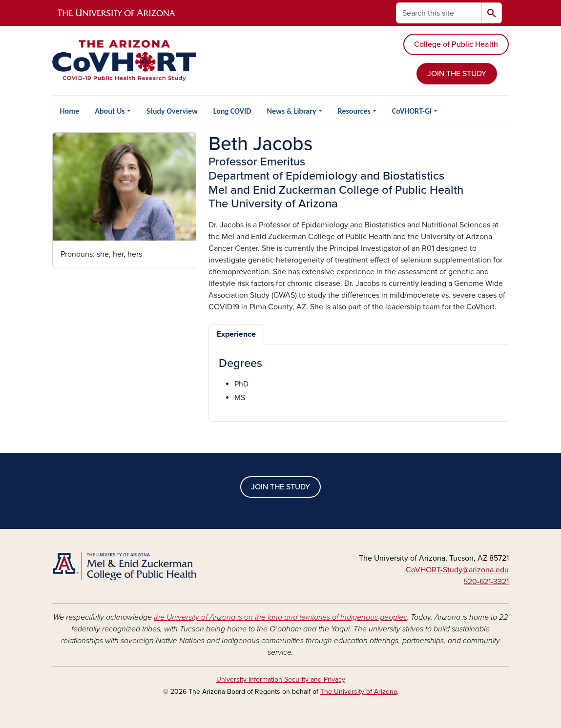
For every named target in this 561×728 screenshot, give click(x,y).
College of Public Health (456, 44)
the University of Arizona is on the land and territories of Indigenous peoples (280, 617)
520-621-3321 (486, 582)
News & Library (291, 111)
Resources (354, 111)
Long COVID (232, 111)
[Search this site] (439, 13)
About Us (110, 111)
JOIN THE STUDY (457, 74)
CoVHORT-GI (412, 111)
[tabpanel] (359, 380)
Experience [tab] (236, 334)
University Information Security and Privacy (281, 679)
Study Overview (172, 111)
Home (70, 111)
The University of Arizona (359, 692)
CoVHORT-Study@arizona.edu (457, 570)
